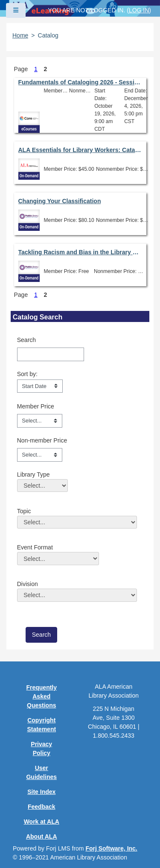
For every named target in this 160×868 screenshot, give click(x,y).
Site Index (41, 792)
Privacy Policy (41, 749)
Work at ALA (42, 822)
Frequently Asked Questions (41, 696)
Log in (139, 10)
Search (26, 340)
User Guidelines (41, 772)
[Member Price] (40, 421)
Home (20, 35)
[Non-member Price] (40, 455)
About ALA (42, 836)
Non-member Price (42, 440)
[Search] (51, 354)
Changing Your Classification (60, 201)
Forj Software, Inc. (111, 848)
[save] (41, 635)
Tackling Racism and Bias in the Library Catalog (80, 252)
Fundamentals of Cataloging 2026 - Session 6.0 (80, 82)
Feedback (42, 807)
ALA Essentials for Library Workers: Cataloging (80, 150)
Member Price (36, 406)
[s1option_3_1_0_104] (40, 386)
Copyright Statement (41, 725)
